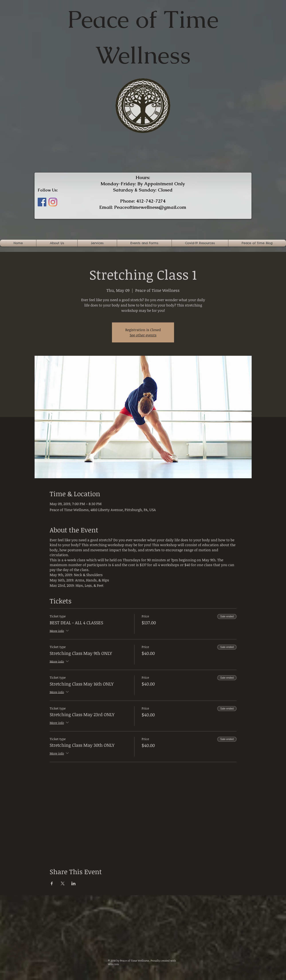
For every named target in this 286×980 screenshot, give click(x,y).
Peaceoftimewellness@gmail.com (150, 207)
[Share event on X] (63, 883)
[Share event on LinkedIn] (73, 883)
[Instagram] (53, 202)
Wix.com (114, 964)
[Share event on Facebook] (52, 883)
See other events (143, 335)
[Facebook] (42, 202)
